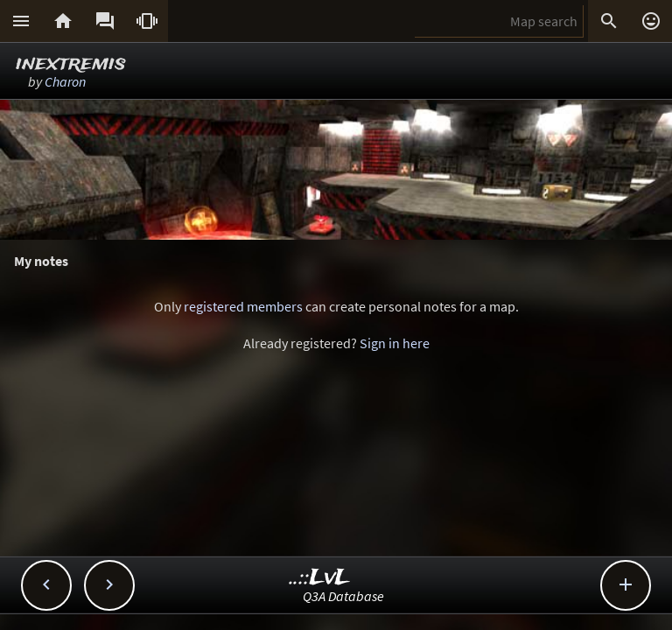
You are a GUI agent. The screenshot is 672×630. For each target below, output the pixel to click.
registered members (243, 306)
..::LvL (320, 578)
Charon (65, 81)
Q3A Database (343, 596)
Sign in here (395, 343)
